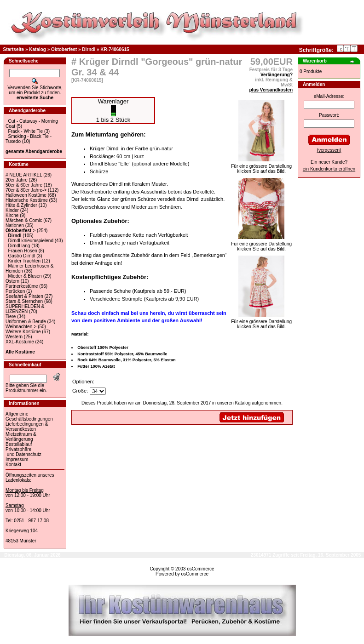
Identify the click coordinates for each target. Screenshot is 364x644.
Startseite (14, 49)
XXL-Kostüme (20, 342)
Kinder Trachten (25, 261)
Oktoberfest (64, 49)
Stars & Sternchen (24, 301)
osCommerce (200, 569)
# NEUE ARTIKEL (24, 175)
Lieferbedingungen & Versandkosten (27, 427)
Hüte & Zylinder (21, 205)
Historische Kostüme (27, 200)
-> (20, 231)
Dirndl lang (19, 246)
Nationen (15, 225)
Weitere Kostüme (23, 332)
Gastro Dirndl (22, 256)
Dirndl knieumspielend (31, 241)
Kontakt (13, 464)
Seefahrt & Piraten (24, 296)
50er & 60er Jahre (24, 185)
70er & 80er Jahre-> (26, 190)
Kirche (12, 215)
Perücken (15, 291)
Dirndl (89, 49)
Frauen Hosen (23, 251)
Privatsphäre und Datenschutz (23, 452)
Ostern (12, 281)
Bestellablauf (19, 444)
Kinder (12, 210)
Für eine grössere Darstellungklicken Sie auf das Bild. (261, 167)
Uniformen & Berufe (26, 322)
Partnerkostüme (22, 286)
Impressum (17, 459)
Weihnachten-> (21, 327)
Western (14, 337)
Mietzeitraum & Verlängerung (21, 437)
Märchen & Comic (24, 220)
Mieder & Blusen (25, 276)
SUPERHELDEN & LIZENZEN (25, 309)
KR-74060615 (115, 49)
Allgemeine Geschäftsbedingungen (29, 416)
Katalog (38, 49)
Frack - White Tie (26, 131)
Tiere (11, 316)
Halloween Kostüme (26, 195)
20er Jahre (17, 180)
